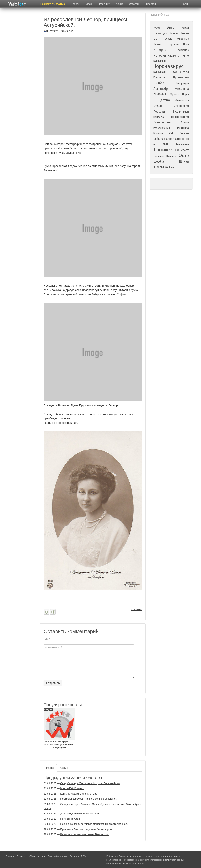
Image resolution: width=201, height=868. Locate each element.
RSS (84, 856)
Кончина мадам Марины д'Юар (79, 794)
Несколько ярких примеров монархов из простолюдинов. (94, 824)
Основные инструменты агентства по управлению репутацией (59, 728)
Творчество (182, 144)
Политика (181, 111)
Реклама (183, 128)
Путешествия (162, 122)
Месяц (89, 4)
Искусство (183, 50)
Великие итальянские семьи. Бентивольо (85, 834)
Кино (186, 56)
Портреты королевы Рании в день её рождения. (89, 799)
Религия (158, 134)
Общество (162, 100)
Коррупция (160, 72)
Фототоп (134, 4)
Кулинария (181, 77)
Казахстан (174, 56)
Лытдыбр (161, 89)
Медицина (182, 89)
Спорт (170, 139)
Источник (136, 609)
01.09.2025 (68, 31)
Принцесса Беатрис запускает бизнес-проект (87, 829)
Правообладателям (58, 856)
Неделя (75, 4)
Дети (157, 39)
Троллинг (159, 156)
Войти (184, 4)
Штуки (184, 162)
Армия (185, 28)
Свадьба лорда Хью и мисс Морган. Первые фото (90, 783)
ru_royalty (51, 31)
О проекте (22, 856)
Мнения (160, 94)
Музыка (174, 95)
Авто (171, 28)
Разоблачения (162, 128)
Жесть (169, 39)
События (159, 139)
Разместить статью (53, 4)
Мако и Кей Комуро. (72, 788)
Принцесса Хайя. (70, 819)
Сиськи (184, 133)
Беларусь (160, 33)
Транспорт (182, 150)
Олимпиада (182, 101)
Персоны (159, 112)
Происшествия (179, 117)
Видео (185, 33)
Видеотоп (150, 4)
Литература (182, 83)
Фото (184, 155)
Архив (119, 4)
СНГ (171, 134)
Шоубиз (159, 162)
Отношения (181, 106)
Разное (185, 123)
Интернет (161, 50)
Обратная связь (37, 856)
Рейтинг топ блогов (116, 856)
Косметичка (181, 72)
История (160, 55)
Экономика (161, 167)
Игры (186, 44)
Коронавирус (169, 66)
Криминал (159, 78)
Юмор (172, 167)
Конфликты (160, 61)
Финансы (171, 156)
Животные (183, 39)
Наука (185, 95)
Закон (157, 44)
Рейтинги (105, 4)
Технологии (163, 150)
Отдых (158, 106)
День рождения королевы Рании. (80, 814)
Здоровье (172, 44)
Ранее (50, 768)
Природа (159, 117)
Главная (10, 856)
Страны (180, 139)
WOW (157, 28)
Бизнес (174, 33)
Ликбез (159, 83)
